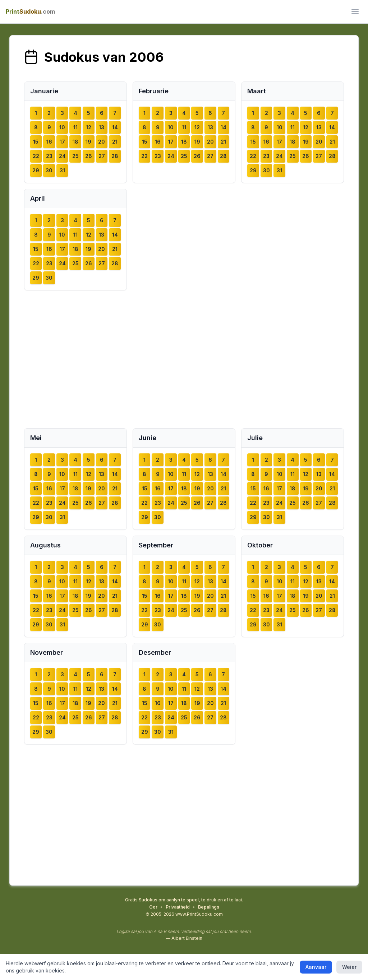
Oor (153, 907)
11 (75, 127)
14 (115, 127)
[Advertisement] (184, 359)
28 (115, 156)
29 (36, 170)
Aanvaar (316, 967)
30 (49, 170)
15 (36, 142)
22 (36, 156)
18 (75, 142)
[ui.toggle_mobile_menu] (355, 11)
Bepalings (209, 907)
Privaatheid (178, 907)
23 (49, 156)
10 (62, 127)
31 (62, 170)
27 (102, 156)
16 (49, 142)
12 (89, 127)
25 (75, 156)
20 (102, 142)
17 (62, 142)
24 (62, 156)
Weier (349, 967)
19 (88, 142)
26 (89, 156)
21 (115, 142)
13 (102, 127)
